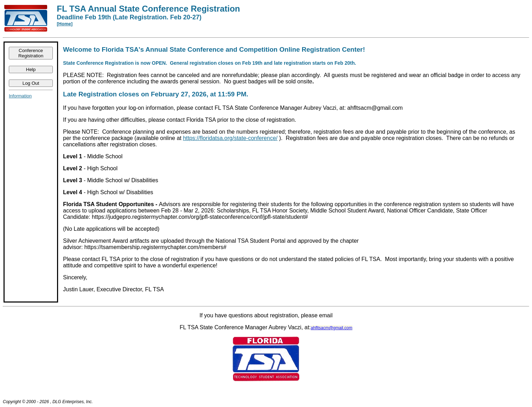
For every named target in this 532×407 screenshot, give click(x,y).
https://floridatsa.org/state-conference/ (230, 138)
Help (31, 69)
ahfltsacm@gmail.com (332, 328)
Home (65, 24)
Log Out (31, 83)
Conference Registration (31, 53)
